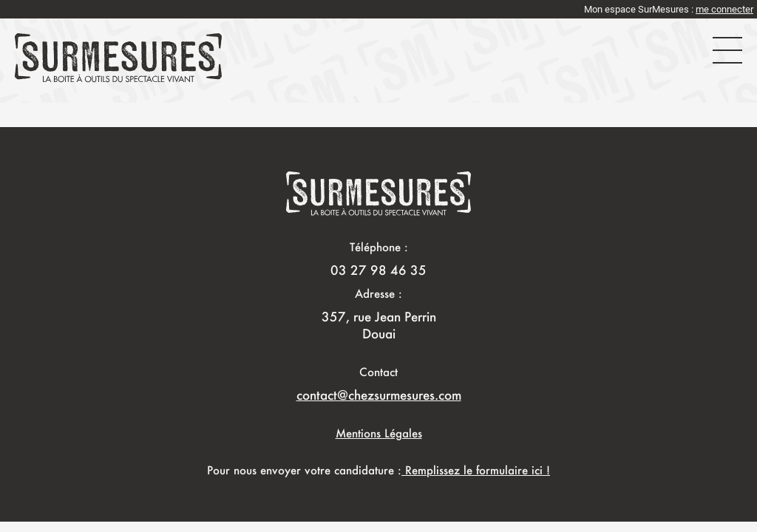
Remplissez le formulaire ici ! (476, 470)
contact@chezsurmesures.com (379, 395)
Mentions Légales (379, 433)
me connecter (724, 9)
